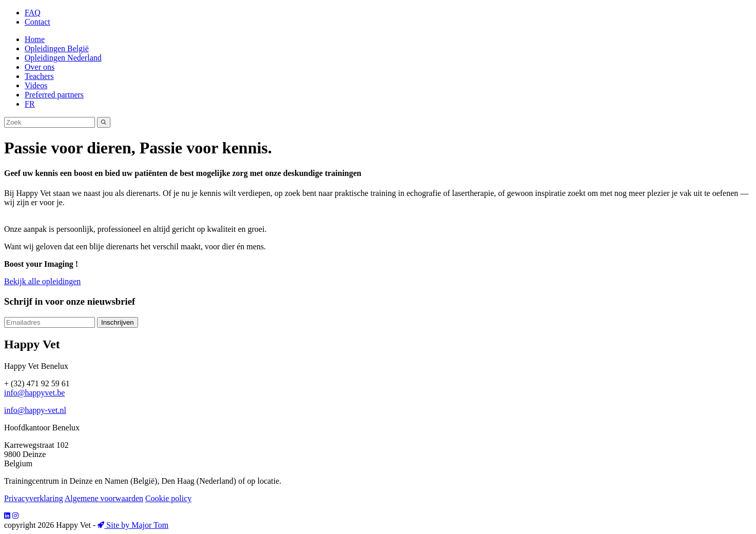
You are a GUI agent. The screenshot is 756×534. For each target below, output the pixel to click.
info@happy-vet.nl (35, 410)
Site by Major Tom (133, 525)
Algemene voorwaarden (104, 498)
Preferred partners (54, 95)
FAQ (33, 13)
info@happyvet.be (34, 393)
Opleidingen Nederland (63, 58)
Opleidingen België (57, 48)
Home (35, 39)
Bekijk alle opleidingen (42, 281)
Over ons (40, 67)
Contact (37, 22)
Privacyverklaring (34, 498)
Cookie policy (168, 498)
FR (30, 104)
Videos (36, 85)
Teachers (39, 76)
